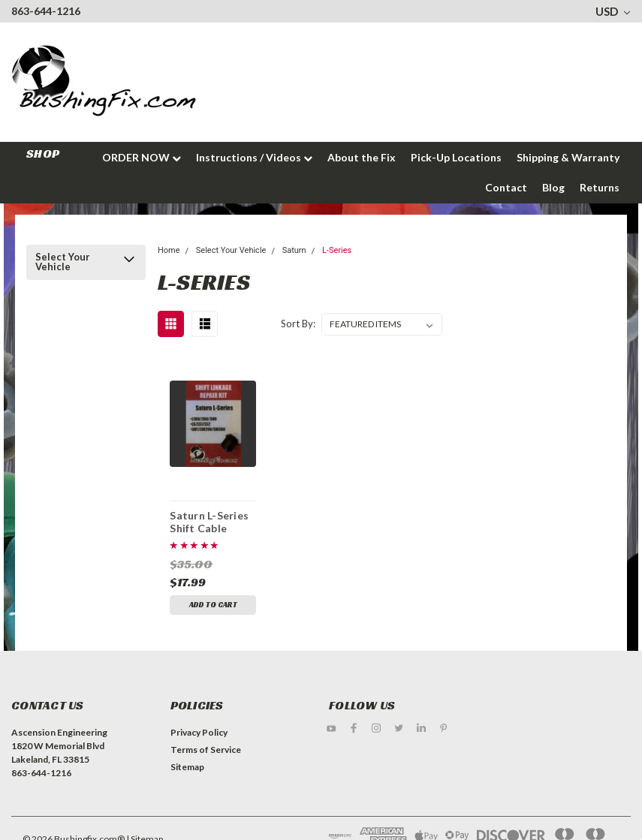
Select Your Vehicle (63, 262)
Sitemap (187, 767)
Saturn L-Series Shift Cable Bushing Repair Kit (209, 522)
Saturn (294, 250)
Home (169, 250)
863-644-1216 (46, 11)
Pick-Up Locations (456, 157)
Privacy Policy (199, 732)
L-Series (337, 250)
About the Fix (362, 157)
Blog (553, 187)
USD (613, 11)
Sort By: (298, 324)
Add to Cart (213, 605)
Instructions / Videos (254, 157)
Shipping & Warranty (568, 157)
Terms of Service (206, 750)
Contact (506, 187)
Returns (600, 187)
